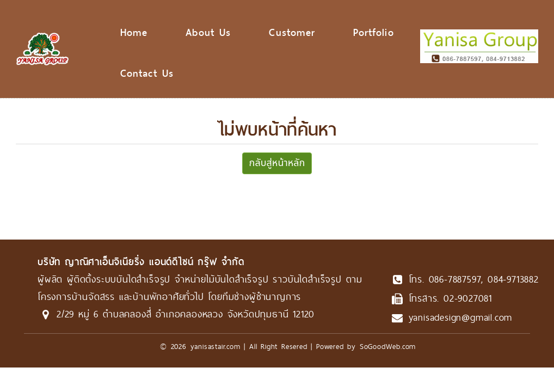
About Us (208, 32)
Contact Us (147, 73)
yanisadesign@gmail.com (461, 317)
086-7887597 (455, 279)
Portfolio (373, 32)
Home (134, 32)
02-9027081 (468, 298)
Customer (292, 32)
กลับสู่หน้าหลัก (277, 163)
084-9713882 (513, 279)
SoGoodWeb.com (388, 346)
